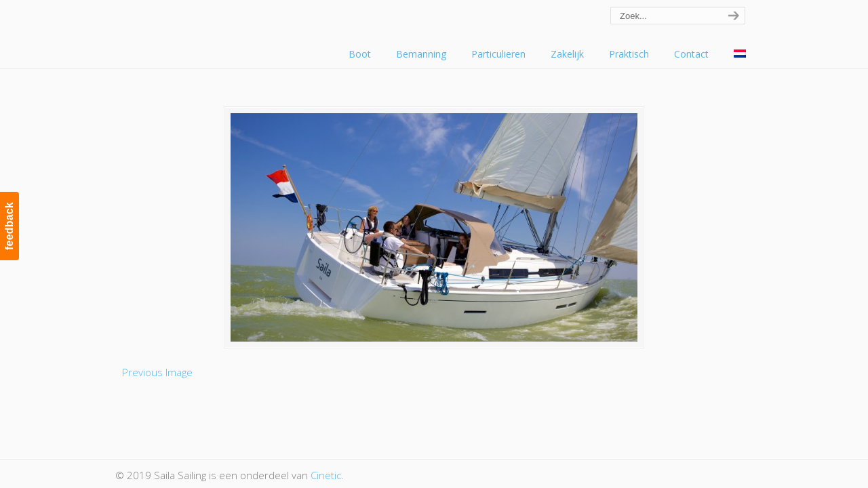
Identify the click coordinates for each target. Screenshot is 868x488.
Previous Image (157, 372)
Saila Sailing (190, 29)
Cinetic (326, 475)
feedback (9, 226)
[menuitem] (740, 54)
